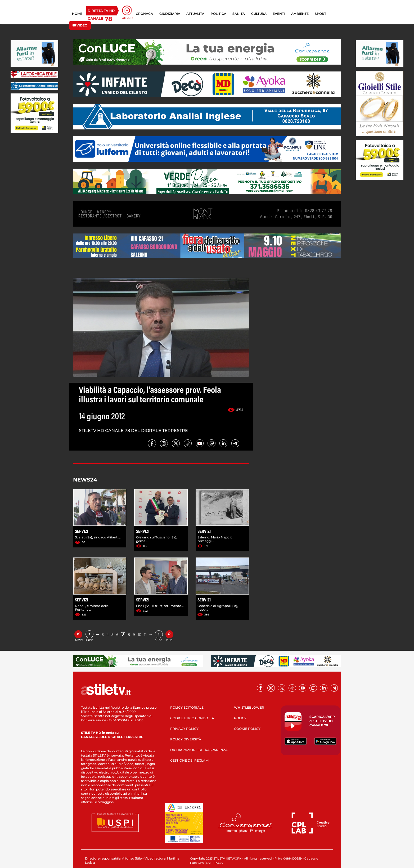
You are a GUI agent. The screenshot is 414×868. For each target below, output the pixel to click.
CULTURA (259, 14)
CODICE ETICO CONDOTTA (192, 718)
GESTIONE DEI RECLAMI (190, 760)
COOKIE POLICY (247, 729)
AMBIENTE (300, 14)
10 (139, 635)
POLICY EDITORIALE (187, 707)
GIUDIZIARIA (170, 14)
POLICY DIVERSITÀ (186, 739)
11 (145, 635)
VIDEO (80, 25)
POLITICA (219, 14)
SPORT (320, 14)
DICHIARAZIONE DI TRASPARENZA (199, 750)
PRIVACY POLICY (184, 729)
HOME (77, 14)
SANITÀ (239, 14)
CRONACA (144, 14)
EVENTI (279, 14)
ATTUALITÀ (195, 14)
